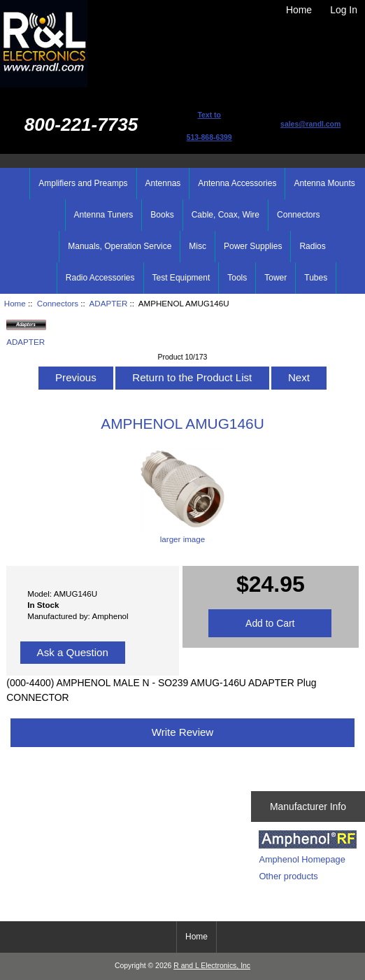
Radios (312, 246)
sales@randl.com (310, 124)
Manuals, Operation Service (120, 246)
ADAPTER (109, 303)
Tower (275, 278)
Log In (344, 10)
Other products (288, 876)
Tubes (316, 278)
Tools (237, 278)
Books (162, 215)
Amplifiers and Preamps (83, 183)
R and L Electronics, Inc (212, 966)
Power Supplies (253, 246)
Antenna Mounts (324, 183)
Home (299, 10)
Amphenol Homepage (302, 859)
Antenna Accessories (237, 183)
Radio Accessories (100, 278)
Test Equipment (181, 278)
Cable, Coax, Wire (226, 215)
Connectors (58, 303)
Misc (198, 246)
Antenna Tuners (104, 215)
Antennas (163, 183)
